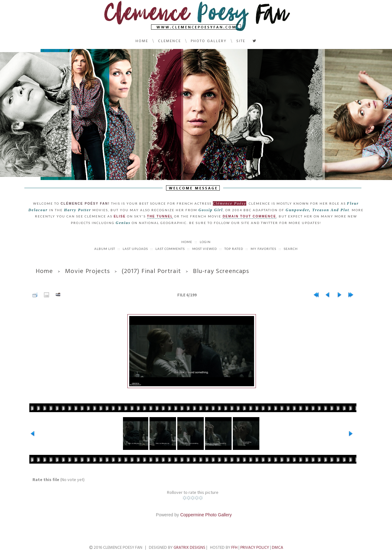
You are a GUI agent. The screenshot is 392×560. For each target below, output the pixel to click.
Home (142, 41)
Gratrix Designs (189, 548)
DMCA (277, 548)
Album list (105, 249)
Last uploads (135, 249)
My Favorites (263, 249)
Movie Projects (87, 271)
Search (291, 249)
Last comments (170, 249)
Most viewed (205, 249)
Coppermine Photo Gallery (206, 515)
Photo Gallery (209, 41)
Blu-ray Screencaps (221, 271)
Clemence (169, 41)
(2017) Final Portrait (151, 271)
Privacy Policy (255, 548)
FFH (234, 548)
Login (205, 242)
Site (241, 41)
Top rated (234, 249)
